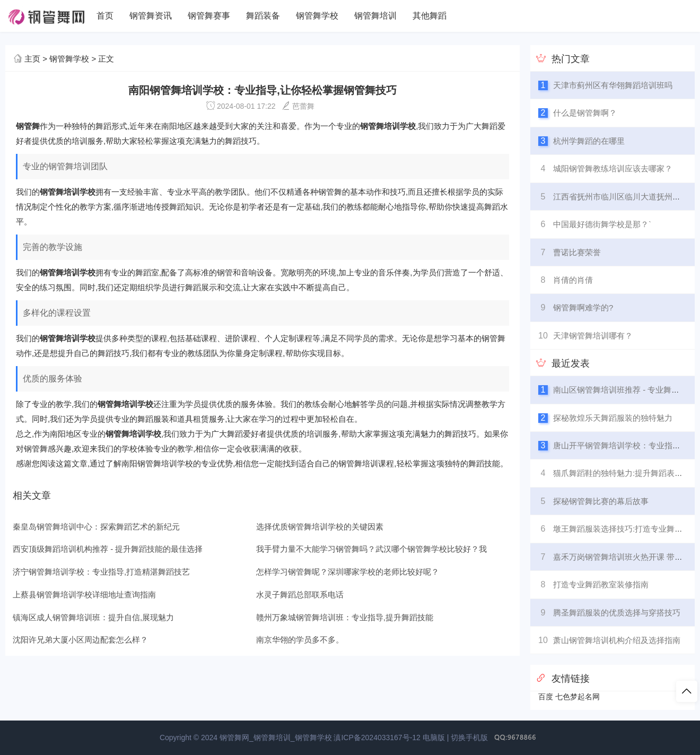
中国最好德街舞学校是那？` (602, 224)
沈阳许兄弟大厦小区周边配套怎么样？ (80, 640)
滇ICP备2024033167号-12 (377, 737)
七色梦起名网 (577, 697)
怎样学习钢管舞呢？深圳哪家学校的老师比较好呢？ (348, 572)
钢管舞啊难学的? (583, 307)
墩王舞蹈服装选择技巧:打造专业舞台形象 (626, 529)
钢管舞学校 (317, 16)
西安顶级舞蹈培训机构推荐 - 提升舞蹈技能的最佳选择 (108, 549)
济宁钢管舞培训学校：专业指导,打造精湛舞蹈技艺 (101, 572)
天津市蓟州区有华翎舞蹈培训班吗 (613, 85)
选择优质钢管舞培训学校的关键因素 (320, 527)
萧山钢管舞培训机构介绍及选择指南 (617, 640)
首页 (105, 16)
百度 (546, 697)
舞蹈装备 (263, 16)
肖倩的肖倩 (573, 280)
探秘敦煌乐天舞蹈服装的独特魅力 (613, 418)
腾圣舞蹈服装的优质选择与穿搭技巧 (617, 613)
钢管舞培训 (375, 16)
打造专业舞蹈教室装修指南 (601, 584)
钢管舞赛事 (209, 16)
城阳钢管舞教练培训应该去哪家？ (613, 168)
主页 (32, 59)
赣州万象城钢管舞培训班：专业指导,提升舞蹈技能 (345, 617)
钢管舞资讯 (151, 16)
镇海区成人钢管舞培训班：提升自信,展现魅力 (93, 617)
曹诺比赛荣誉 (577, 252)
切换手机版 (469, 737)
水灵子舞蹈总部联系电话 (300, 595)
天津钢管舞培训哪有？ (593, 336)
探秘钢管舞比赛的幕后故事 (601, 501)
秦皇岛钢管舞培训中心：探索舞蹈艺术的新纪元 (96, 527)
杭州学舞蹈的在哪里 (589, 141)
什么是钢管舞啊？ (585, 113)
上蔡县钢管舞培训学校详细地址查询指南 (84, 595)
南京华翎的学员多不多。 (300, 640)
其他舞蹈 (430, 16)
